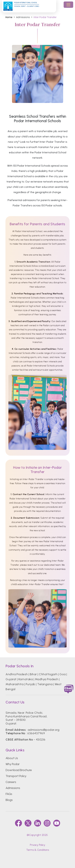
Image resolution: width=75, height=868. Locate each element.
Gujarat (11, 679)
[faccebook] (18, 823)
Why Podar (13, 764)
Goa (63, 674)
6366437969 (36, 733)
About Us (12, 758)
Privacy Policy (37, 845)
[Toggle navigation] (68, 5)
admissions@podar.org (44, 730)
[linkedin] (38, 823)
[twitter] (28, 823)
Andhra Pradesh (17, 674)
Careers (11, 782)
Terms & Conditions (38, 850)
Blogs (9, 800)
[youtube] (57, 823)
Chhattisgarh (48, 674)
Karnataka (26, 679)
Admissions (13, 788)
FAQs (9, 794)
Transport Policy (16, 776)
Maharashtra (15, 684)
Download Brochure (19, 770)
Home (9, 17)
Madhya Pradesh (47, 679)
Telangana (45, 684)
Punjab (30, 684)
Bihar (33, 674)
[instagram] (47, 823)
